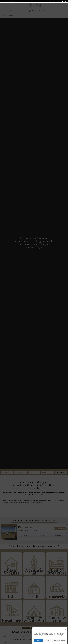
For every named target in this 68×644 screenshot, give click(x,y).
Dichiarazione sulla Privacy (52, 641)
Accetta (38, 638)
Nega (48, 638)
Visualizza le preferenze (60, 638)
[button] (65, 627)
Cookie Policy (45, 641)
